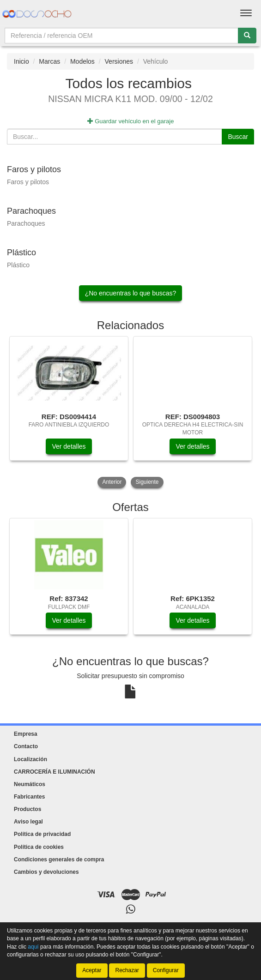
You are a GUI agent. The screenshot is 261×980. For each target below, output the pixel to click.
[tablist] (130, 413)
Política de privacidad (42, 834)
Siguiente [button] (147, 482)
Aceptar (92, 970)
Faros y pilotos (28, 182)
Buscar (238, 137)
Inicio (21, 61)
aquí (33, 946)
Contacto (26, 746)
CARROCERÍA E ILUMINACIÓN (55, 772)
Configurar (166, 970)
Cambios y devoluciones (46, 872)
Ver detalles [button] (69, 446)
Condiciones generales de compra (59, 860)
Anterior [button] (112, 482)
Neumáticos (30, 784)
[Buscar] (247, 36)
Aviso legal (28, 822)
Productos (27, 809)
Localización (30, 759)
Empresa (26, 734)
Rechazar (127, 970)
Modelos (82, 61)
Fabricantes (29, 797)
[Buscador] (121, 36)
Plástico (18, 265)
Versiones (119, 61)
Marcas (49, 61)
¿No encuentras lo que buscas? (131, 293)
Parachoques (26, 223)
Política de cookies (39, 847)
